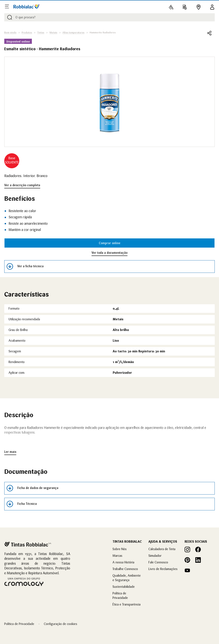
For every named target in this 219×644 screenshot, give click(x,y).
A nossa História (123, 562)
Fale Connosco (158, 562)
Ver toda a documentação (109, 253)
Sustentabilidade (124, 587)
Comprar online (110, 243)
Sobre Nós (120, 549)
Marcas (117, 556)
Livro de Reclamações (163, 569)
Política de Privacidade (19, 624)
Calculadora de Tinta (162, 549)
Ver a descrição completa (22, 185)
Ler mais (10, 452)
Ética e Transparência (127, 604)
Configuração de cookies (61, 624)
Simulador (155, 556)
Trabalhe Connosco (125, 569)
